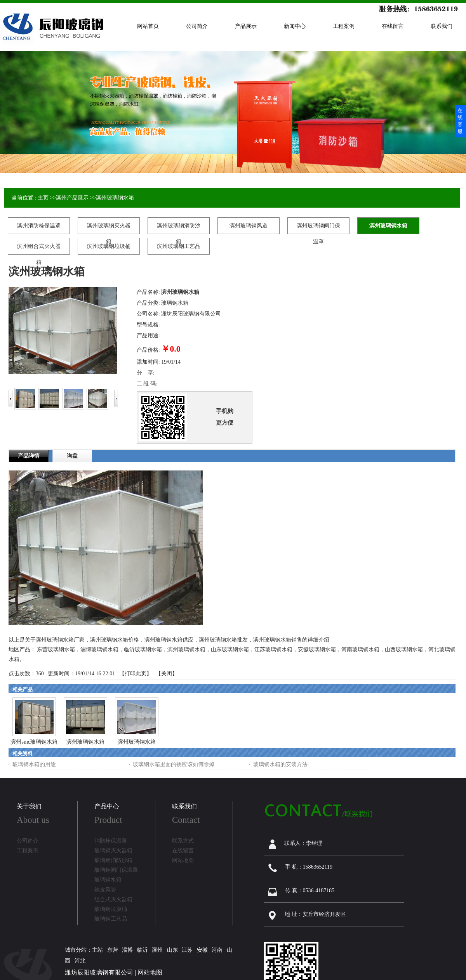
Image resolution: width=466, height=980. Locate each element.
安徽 (202, 950)
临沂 (143, 950)
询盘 (72, 456)
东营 (113, 950)
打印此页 (136, 674)
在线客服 (460, 121)
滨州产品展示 (72, 198)
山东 (172, 950)
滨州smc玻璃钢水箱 (34, 742)
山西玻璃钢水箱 (404, 650)
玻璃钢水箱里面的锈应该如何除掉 (174, 764)
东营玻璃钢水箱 (56, 650)
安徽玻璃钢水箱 (317, 650)
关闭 (167, 674)
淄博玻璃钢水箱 (99, 650)
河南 (217, 950)
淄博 (127, 950)
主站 (97, 950)
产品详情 (29, 456)
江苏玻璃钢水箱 (273, 650)
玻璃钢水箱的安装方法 (280, 764)
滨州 (157, 950)
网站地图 (150, 972)
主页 (43, 198)
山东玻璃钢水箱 (230, 650)
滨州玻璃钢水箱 (115, 198)
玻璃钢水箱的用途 (34, 764)
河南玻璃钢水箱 (360, 650)
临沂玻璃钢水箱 (143, 650)
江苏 (187, 950)
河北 (80, 961)
